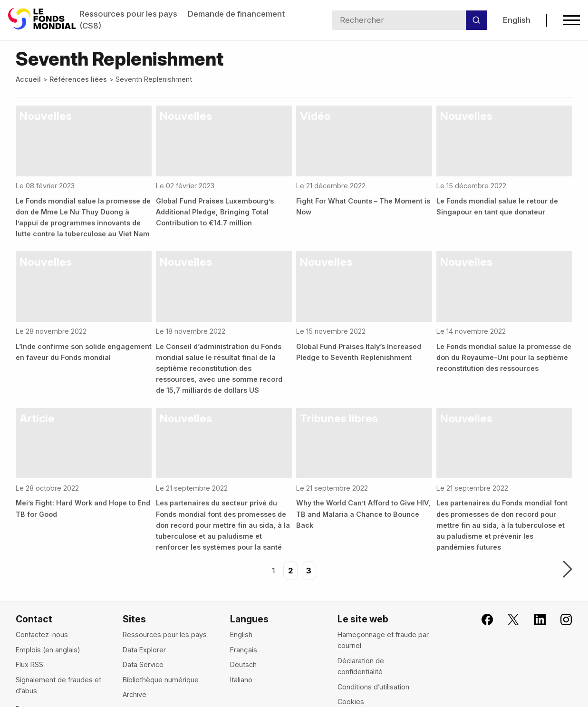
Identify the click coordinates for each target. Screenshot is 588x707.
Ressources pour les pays (128, 14)
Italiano (241, 680)
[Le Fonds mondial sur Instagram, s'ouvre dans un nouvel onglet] (560, 620)
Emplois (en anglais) (48, 650)
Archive (135, 694)
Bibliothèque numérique (161, 680)
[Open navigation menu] (572, 20)
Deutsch (243, 664)
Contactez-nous (42, 634)
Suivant (568, 570)
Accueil (28, 79)
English (516, 20)
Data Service (143, 664)
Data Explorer (144, 650)
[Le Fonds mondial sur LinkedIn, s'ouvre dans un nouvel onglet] (534, 620)
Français (244, 650)
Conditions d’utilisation (373, 687)
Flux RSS (29, 664)
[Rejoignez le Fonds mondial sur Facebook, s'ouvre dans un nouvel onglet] (482, 620)
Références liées (78, 79)
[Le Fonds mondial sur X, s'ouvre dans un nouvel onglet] (508, 620)
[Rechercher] (476, 20)
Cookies (351, 702)
